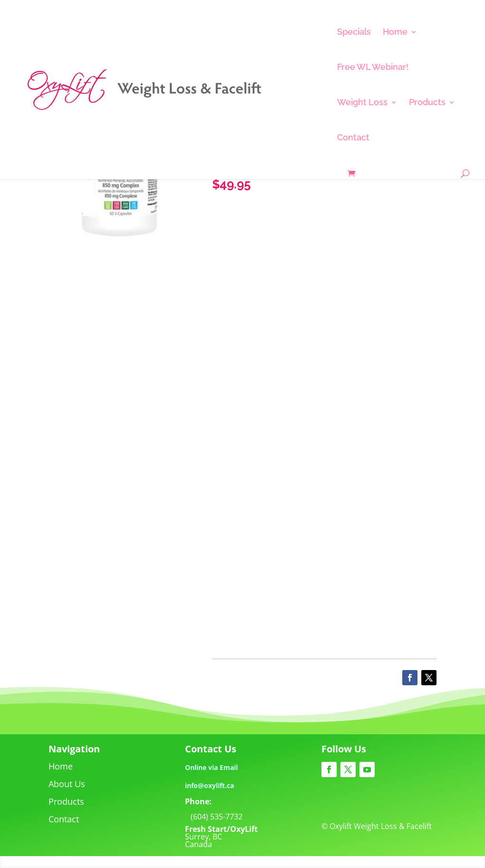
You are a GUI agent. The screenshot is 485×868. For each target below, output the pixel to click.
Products (427, 103)
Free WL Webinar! (373, 68)
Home (395, 33)
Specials (354, 33)
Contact (353, 138)
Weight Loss (362, 103)
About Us (67, 784)
